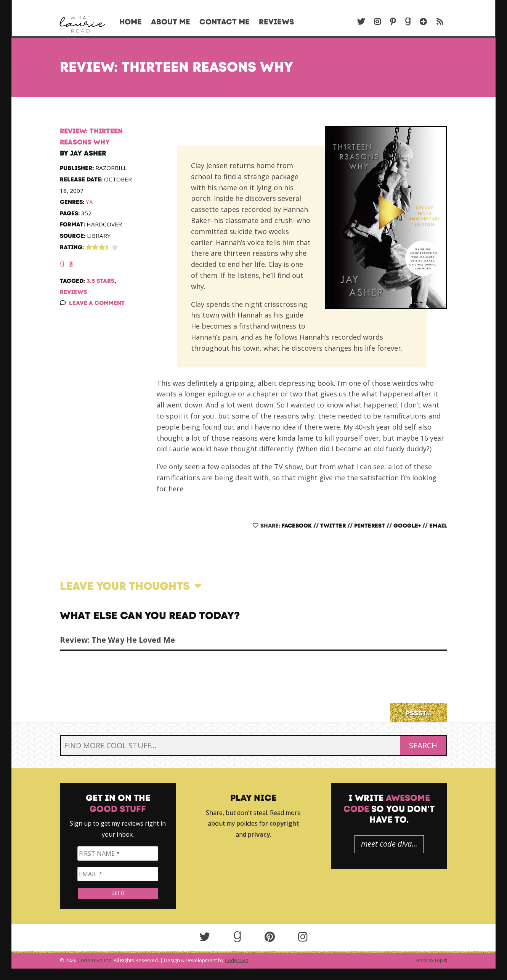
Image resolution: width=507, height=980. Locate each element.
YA (89, 202)
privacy (259, 834)
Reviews (276, 22)
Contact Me (225, 22)
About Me (171, 22)
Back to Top (432, 960)
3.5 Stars (100, 281)
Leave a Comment (97, 303)
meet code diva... (389, 844)
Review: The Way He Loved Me (117, 640)
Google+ (407, 526)
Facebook (297, 526)
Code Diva (237, 960)
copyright (284, 823)
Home (131, 22)
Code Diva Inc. (95, 960)
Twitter (333, 526)
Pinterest (370, 526)
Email (438, 526)
